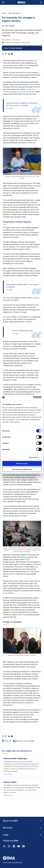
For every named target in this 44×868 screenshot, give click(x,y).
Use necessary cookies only (22, 469)
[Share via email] (12, 54)
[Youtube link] (19, 847)
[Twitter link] (4, 847)
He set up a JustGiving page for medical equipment (19, 90)
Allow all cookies (22, 463)
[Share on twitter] (3, 54)
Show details (33, 457)
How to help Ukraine (13, 48)
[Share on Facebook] (6, 54)
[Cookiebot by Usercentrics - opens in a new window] (33, 397)
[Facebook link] (23, 847)
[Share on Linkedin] (9, 54)
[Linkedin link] (14, 847)
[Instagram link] (9, 847)
